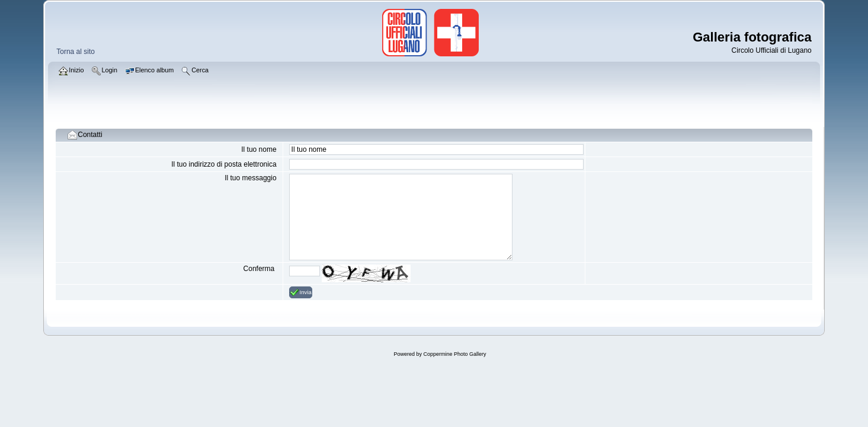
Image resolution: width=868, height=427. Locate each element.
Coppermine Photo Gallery (454, 354)
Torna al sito (76, 52)
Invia (301, 292)
